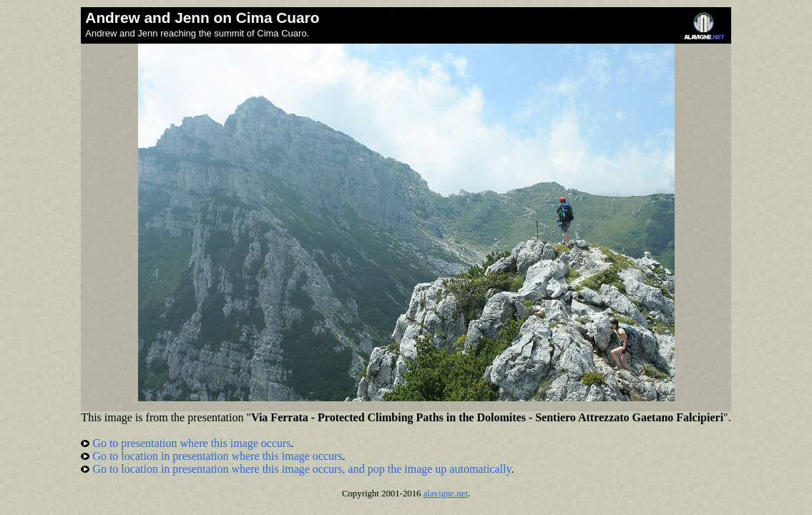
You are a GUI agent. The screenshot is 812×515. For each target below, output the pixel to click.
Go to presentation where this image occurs (186, 443)
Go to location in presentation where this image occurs (211, 456)
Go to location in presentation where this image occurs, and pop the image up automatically (296, 469)
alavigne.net (446, 494)
